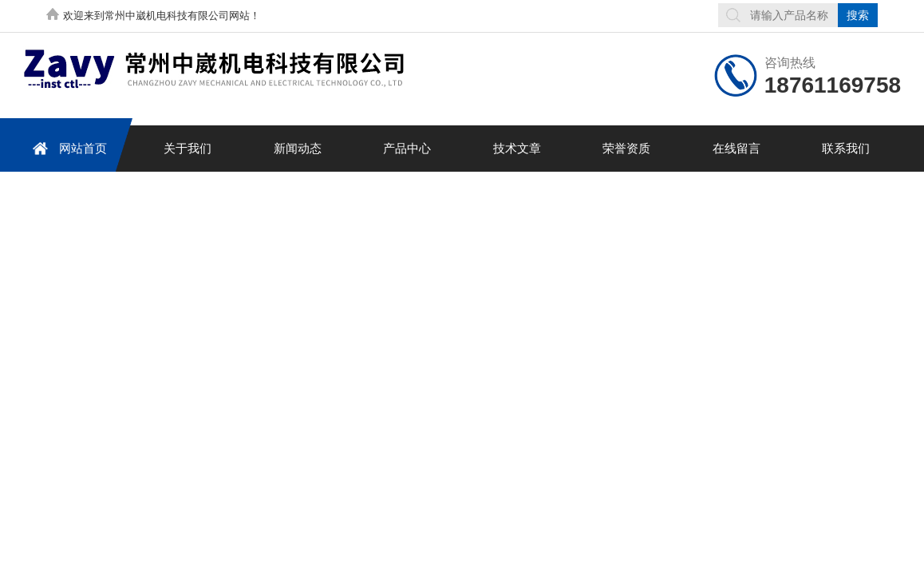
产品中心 (407, 148)
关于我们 (188, 148)
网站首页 (67, 148)
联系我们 (846, 148)
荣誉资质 (626, 148)
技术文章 (517, 148)
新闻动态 (298, 148)
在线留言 (736, 148)
